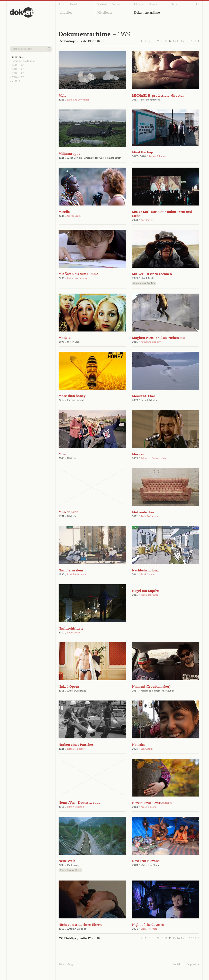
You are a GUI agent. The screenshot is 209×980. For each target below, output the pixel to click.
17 (190, 41)
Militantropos (69, 154)
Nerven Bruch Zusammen (152, 803)
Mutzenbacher (143, 512)
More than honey (72, 396)
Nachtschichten (71, 628)
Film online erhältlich (144, 283)
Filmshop (154, 4)
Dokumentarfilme (147, 12)
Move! (64, 454)
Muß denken (68, 512)
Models (64, 338)
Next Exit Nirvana (146, 861)
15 (182, 41)
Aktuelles (65, 12)
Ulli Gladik (147, 749)
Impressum (193, 964)
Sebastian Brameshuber (153, 458)
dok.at (62, 4)
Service (116, 4)
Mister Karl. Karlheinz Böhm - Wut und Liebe (162, 214)
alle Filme (17, 57)
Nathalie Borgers (76, 749)
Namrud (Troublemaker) (151, 686)
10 (162, 41)
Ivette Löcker (74, 633)
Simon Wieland (76, 807)
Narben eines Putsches (76, 745)
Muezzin (139, 454)
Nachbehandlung (145, 570)
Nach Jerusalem (71, 570)
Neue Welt (67, 861)
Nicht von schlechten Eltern (80, 925)
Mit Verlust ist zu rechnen (152, 274)
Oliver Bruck (74, 216)
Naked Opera (69, 686)
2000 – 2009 (18, 77)
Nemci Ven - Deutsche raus (79, 802)
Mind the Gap (143, 152)
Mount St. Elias (144, 396)
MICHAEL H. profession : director (158, 95)
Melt (62, 95)
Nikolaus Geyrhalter (78, 100)
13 (174, 41)
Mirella (64, 212)
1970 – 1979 (18, 65)
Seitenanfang (66, 964)
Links (174, 4)
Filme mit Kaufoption (23, 61)
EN (198, 4)
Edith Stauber (148, 574)
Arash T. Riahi (148, 807)
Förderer (139, 4)
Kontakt (74, 4)
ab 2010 (16, 81)
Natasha (138, 745)
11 (166, 41)
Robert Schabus (157, 156)
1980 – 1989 (18, 69)
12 (170, 41)
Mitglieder (105, 12)
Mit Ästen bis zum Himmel (79, 274)
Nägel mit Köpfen (146, 591)
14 (178, 41)
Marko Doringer (149, 595)
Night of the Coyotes (148, 925)
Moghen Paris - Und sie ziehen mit (158, 338)
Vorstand (102, 4)
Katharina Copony (77, 278)
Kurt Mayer (147, 220)
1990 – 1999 (18, 73)
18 (195, 41)
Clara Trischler (149, 929)
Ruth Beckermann (150, 516)
